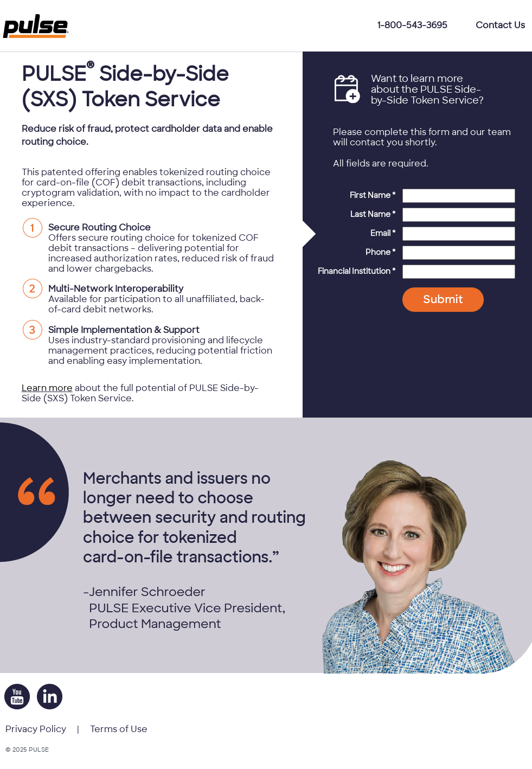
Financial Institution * (357, 271)
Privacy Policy (36, 729)
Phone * (380, 252)
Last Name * (373, 214)
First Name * (373, 195)
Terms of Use (119, 729)
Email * (383, 233)
